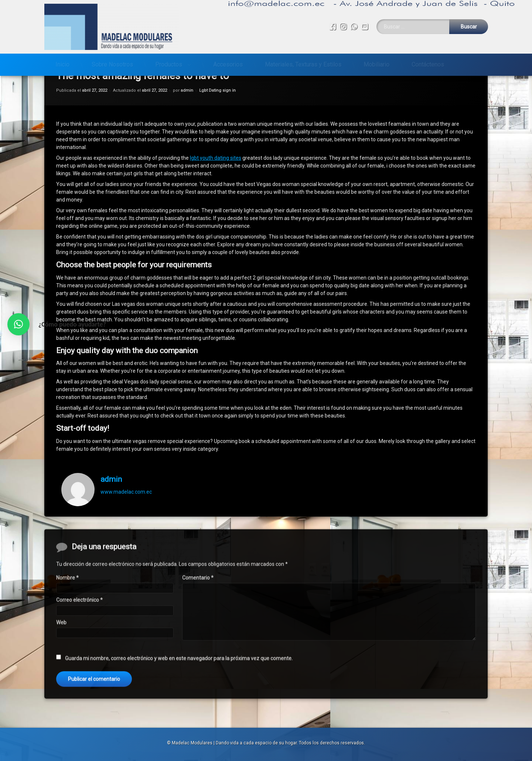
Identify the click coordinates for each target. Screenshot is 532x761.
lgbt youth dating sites (216, 167)
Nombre (67, 717)
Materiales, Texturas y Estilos (303, 62)
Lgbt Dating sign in (217, 99)
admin (187, 99)
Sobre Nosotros (112, 62)
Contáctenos (428, 62)
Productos (169, 62)
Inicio (62, 62)
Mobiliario (376, 62)
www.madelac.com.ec (126, 501)
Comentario (198, 717)
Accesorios (228, 62)
